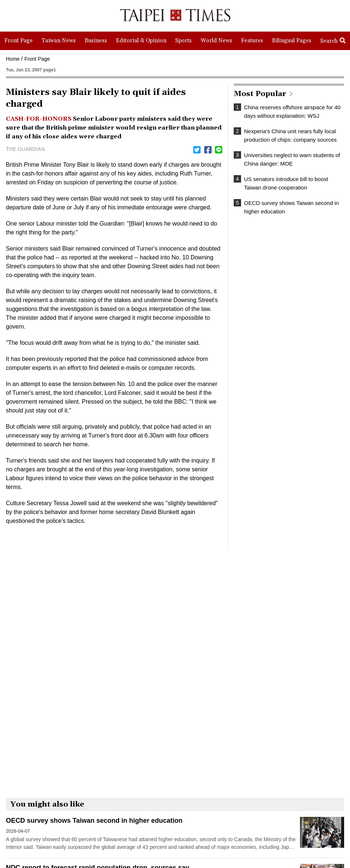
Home (13, 59)
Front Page (37, 59)
